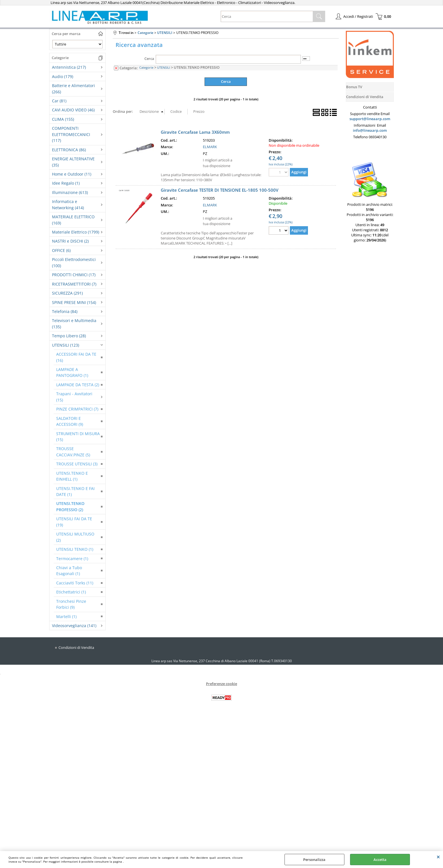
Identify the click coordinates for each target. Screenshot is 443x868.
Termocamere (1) (72, 559)
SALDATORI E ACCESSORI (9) (70, 421)
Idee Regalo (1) (66, 183)
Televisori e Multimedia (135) (74, 323)
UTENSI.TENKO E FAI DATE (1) (75, 491)
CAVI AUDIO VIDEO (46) (73, 110)
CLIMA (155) (63, 119)
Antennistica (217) (69, 67)
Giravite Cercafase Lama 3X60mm (195, 132)
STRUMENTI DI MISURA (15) (78, 437)
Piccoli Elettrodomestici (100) (74, 262)
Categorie (146, 67)
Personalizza (314, 860)
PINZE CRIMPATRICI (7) (77, 409)
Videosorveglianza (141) (74, 626)
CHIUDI (438, 857)
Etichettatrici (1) (71, 592)
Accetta (380, 860)
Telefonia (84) (65, 311)
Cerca (149, 59)
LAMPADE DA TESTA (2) (78, 385)
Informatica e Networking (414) (68, 204)
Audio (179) (63, 76)
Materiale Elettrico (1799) (76, 232)
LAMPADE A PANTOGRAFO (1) (72, 372)
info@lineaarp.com (370, 130)
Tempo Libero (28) (69, 336)
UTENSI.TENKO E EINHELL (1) (72, 476)
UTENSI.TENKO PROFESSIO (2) (70, 506)
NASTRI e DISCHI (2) (70, 241)
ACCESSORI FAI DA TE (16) (76, 357)
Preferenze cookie (221, 684)
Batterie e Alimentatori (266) (73, 88)
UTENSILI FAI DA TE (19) (74, 522)
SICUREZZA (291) (67, 293)
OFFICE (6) (61, 250)
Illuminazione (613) (70, 192)
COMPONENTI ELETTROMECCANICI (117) (71, 134)
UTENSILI (164, 67)
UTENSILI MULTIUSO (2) (75, 537)
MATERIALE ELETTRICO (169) (73, 220)
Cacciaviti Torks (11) (75, 583)
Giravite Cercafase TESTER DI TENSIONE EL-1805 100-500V (220, 190)
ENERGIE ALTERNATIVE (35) (73, 162)
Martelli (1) (66, 617)
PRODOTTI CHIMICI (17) (74, 275)
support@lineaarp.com (370, 119)
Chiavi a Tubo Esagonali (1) (69, 571)
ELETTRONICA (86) (69, 150)
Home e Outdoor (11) (72, 174)
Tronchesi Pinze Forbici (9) (71, 604)
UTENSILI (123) (66, 345)
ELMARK (210, 147)
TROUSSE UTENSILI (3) (77, 464)
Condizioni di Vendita (76, 647)
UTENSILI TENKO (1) (75, 549)
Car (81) (59, 101)
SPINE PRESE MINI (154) (74, 302)
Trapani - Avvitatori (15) (74, 397)
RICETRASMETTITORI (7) (74, 284)
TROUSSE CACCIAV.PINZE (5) (73, 452)
